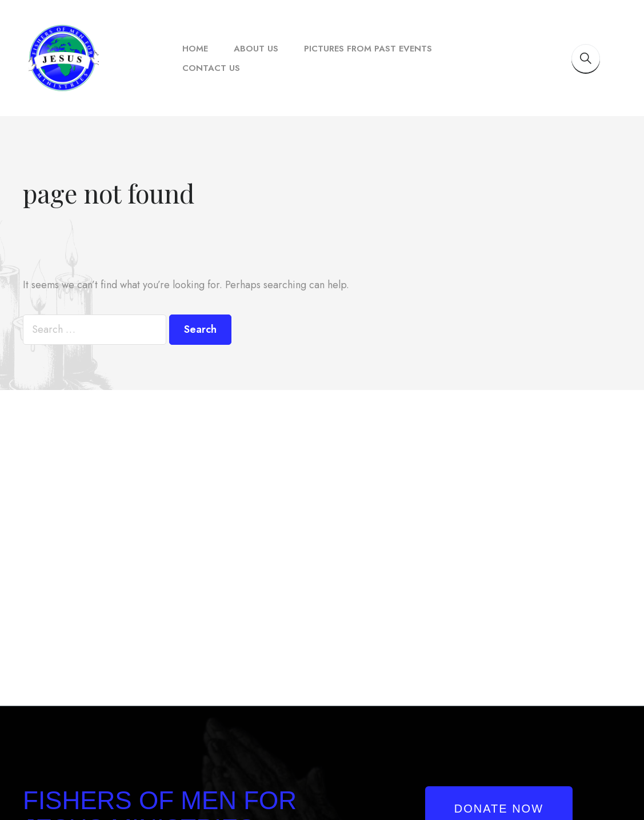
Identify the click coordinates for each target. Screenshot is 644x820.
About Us (256, 49)
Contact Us (211, 68)
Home (195, 49)
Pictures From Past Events (368, 49)
